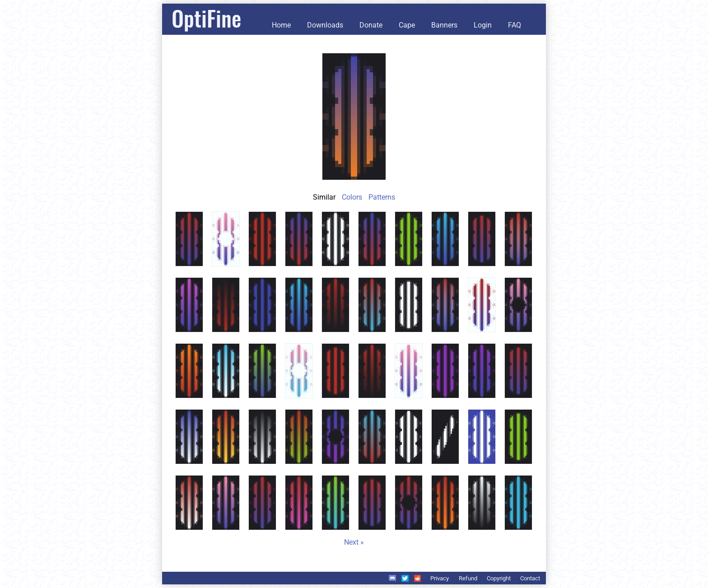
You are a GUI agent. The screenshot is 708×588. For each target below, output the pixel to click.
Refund (468, 578)
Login (483, 25)
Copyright (499, 578)
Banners (444, 25)
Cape (407, 25)
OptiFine (206, 18)
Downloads (325, 25)
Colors (352, 197)
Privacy (440, 578)
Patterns (382, 197)
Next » (354, 542)
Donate (371, 25)
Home (281, 25)
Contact (530, 578)
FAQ (515, 25)
